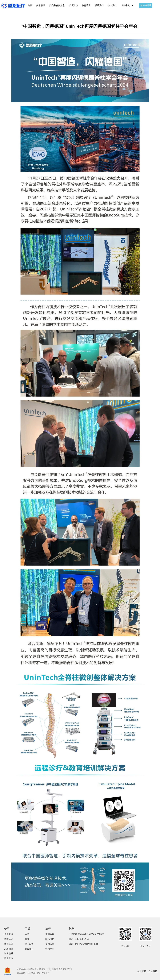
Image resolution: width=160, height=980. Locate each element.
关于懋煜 (41, 5)
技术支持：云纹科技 (147, 971)
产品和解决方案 (57, 5)
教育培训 (86, 5)
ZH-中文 (128, 6)
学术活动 (73, 5)
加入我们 (112, 5)
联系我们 (99, 5)
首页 (30, 5)
